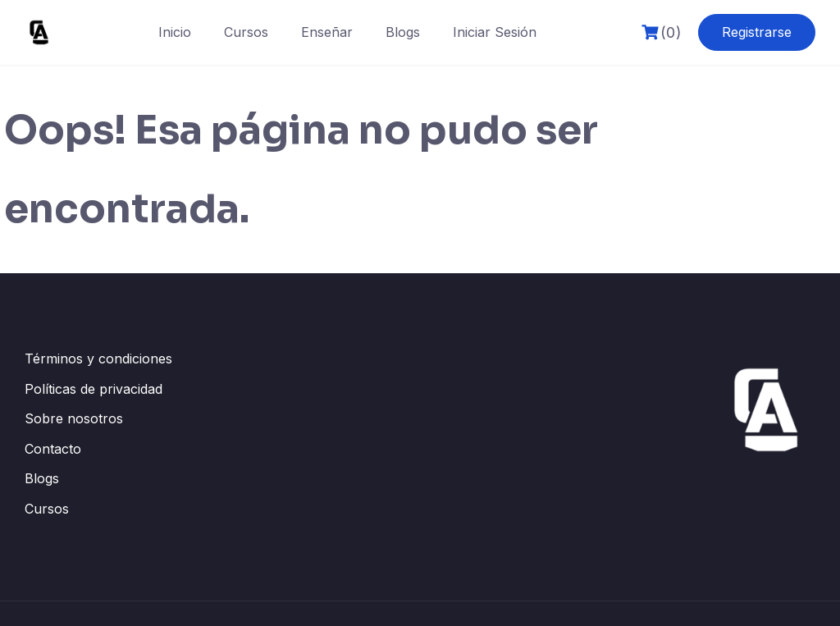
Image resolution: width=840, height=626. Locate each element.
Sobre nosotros (74, 418)
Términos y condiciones (98, 359)
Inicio (175, 32)
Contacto (53, 449)
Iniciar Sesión (495, 32)
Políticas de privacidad (94, 389)
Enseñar (327, 32)
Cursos (246, 32)
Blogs (403, 32)
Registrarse (757, 32)
